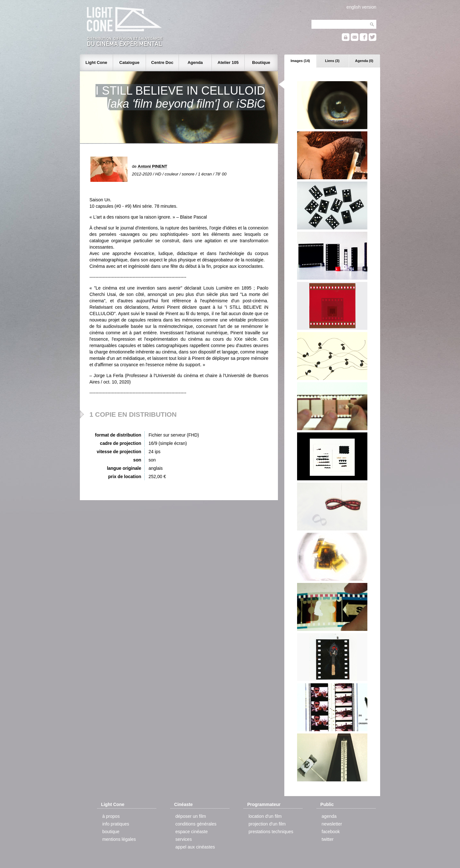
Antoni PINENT (152, 166)
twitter (328, 839)
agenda (329, 816)
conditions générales (196, 824)
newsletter (332, 824)
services (184, 839)
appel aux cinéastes (195, 847)
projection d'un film (267, 824)
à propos (111, 816)
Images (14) (300, 61)
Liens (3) (332, 61)
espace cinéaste (192, 832)
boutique (111, 832)
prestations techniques (271, 832)
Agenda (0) (364, 61)
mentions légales (119, 839)
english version (361, 7)
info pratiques (116, 824)
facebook (331, 832)
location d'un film (265, 816)
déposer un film (191, 816)
